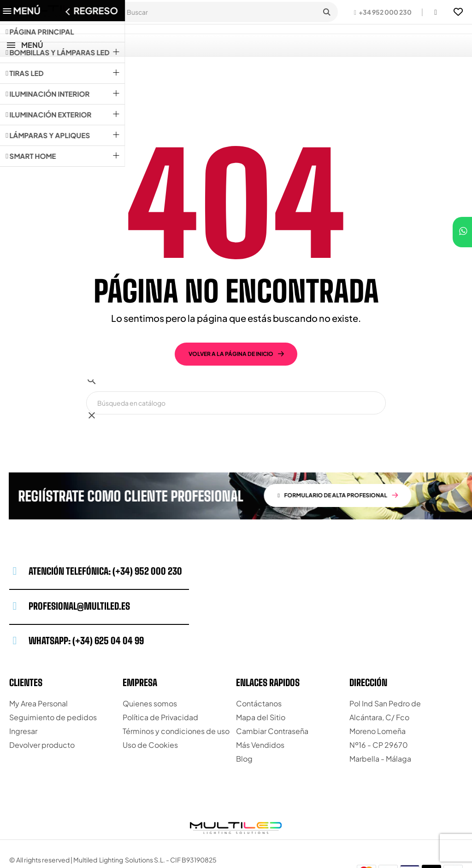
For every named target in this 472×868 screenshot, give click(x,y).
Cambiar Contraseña (272, 698)
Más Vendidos (260, 712)
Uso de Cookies (150, 712)
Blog (244, 725)
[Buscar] (236, 370)
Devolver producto (42, 712)
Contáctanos (259, 670)
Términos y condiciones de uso (176, 698)
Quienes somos (150, 670)
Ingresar (23, 698)
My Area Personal (38, 670)
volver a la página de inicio (231, 321)
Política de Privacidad (160, 684)
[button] (383, 12)
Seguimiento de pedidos (53, 684)
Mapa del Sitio (261, 684)
